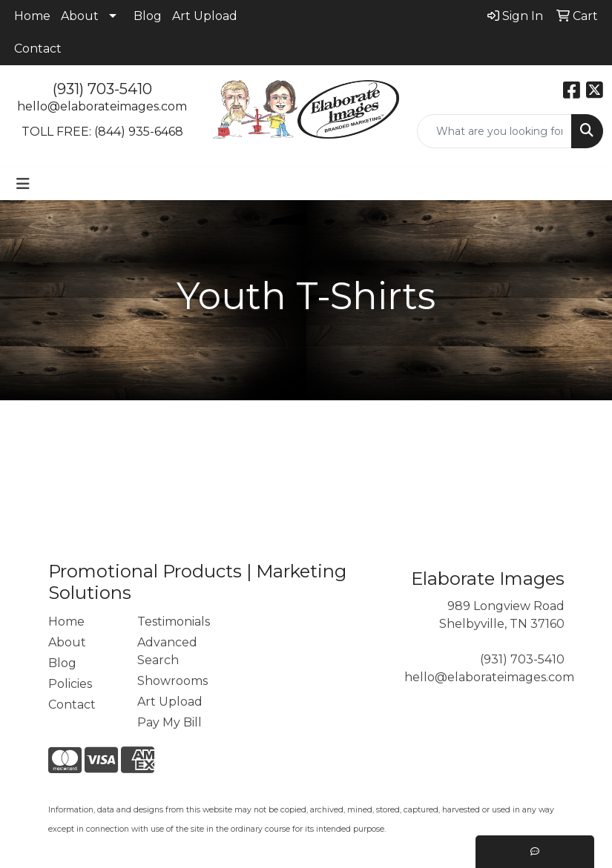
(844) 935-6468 (139, 132)
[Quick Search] (494, 131)
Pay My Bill (170, 722)
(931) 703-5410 (102, 89)
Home (32, 16)
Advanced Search (167, 651)
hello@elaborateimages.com (102, 106)
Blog (148, 16)
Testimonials (173, 622)
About (80, 16)
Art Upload (205, 16)
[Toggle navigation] (23, 184)
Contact (38, 49)
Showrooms (172, 681)
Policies (70, 684)
